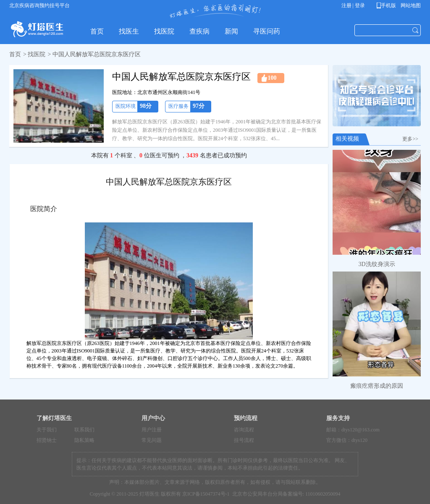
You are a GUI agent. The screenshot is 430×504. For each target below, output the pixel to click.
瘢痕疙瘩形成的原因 (377, 386)
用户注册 (152, 430)
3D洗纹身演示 (376, 264)
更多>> (412, 139)
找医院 (37, 54)
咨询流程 (244, 430)
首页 (15, 54)
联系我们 (84, 430)
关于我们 (47, 430)
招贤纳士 (47, 440)
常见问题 (152, 440)
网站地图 (410, 5)
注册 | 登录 (353, 5)
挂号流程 (244, 440)
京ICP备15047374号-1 (206, 494)
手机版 (388, 5)
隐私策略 (84, 440)
